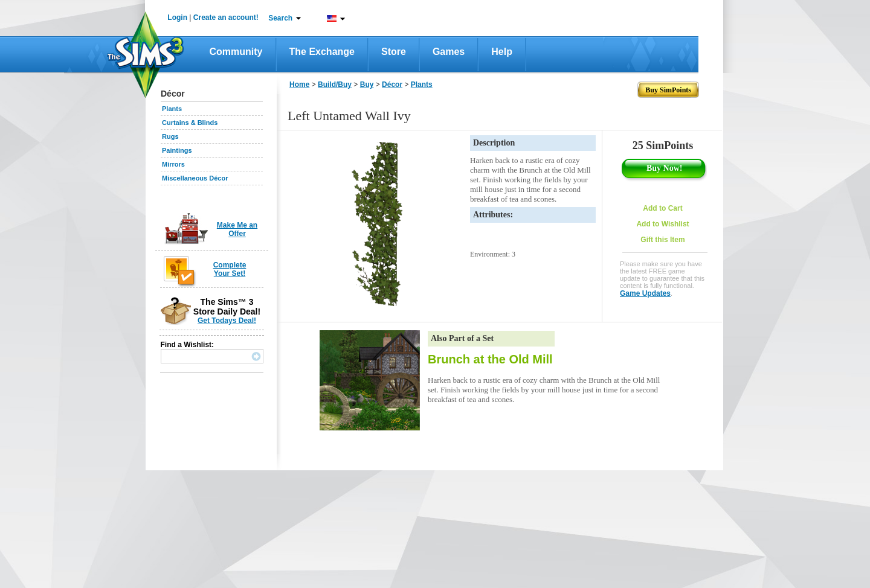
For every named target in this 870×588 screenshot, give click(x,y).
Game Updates (645, 293)
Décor (392, 85)
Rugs (170, 136)
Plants (172, 109)
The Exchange (322, 52)
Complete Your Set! (230, 269)
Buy (367, 85)
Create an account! (226, 18)
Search (280, 18)
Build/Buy (335, 85)
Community (236, 52)
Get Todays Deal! (227, 321)
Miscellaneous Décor (195, 178)
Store (394, 52)
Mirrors (173, 164)
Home (299, 85)
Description (494, 143)
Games (449, 52)
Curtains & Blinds (190, 123)
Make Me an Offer (237, 229)
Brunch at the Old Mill (490, 359)
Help (502, 52)
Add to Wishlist (662, 224)
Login (177, 18)
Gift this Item (662, 240)
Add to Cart (662, 208)
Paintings (177, 150)
